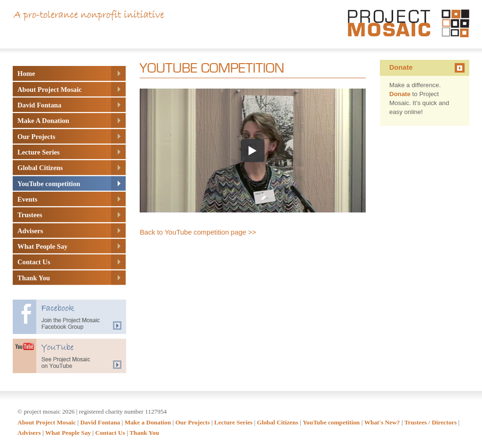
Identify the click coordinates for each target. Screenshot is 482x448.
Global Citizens (278, 422)
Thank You (144, 433)
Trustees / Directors (430, 422)
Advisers (29, 433)
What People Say (68, 433)
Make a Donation (148, 422)
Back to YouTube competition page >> (198, 232)
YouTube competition (331, 422)
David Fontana (100, 422)
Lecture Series (233, 422)
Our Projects (192, 422)
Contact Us (110, 433)
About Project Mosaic (47, 422)
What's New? (382, 422)
